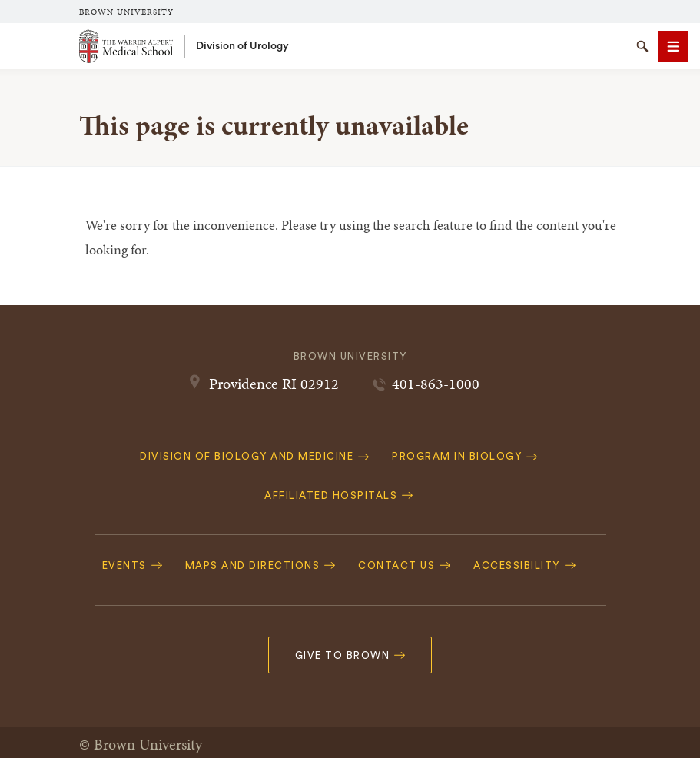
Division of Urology (242, 46)
